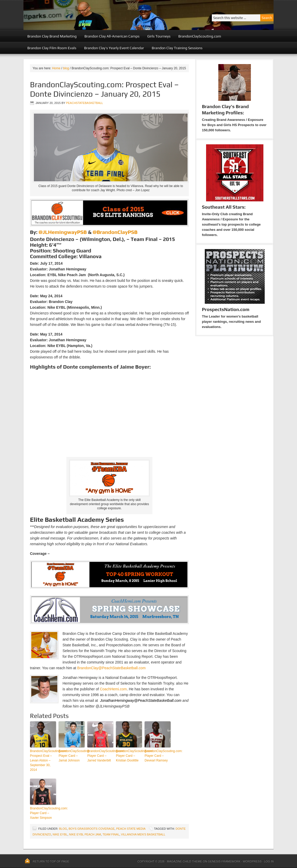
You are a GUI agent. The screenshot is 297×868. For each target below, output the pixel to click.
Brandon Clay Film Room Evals (52, 48)
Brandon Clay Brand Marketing (52, 36)
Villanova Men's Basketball (143, 834)
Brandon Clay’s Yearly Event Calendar (114, 48)
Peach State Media (131, 829)
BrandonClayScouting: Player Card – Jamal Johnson (72, 756)
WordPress (252, 861)
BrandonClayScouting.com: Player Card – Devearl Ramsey (158, 756)
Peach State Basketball (87, 15)
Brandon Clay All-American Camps (112, 36)
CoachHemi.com (113, 689)
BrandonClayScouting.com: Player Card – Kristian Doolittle (129, 756)
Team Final (111, 834)
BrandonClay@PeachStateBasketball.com (111, 668)
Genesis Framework (224, 861)
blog (63, 829)
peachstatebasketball (84, 103)
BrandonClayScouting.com (200, 36)
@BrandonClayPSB (115, 232)
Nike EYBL (60, 834)
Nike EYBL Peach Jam (85, 834)
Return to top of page (51, 861)
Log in (269, 861)
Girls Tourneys (159, 36)
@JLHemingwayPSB (63, 232)
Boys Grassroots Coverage (92, 829)
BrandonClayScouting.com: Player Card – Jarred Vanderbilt (100, 756)
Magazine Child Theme (184, 861)
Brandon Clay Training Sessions (177, 48)
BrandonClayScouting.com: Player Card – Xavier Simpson (43, 813)
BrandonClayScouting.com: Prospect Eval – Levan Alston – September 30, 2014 (43, 760)
